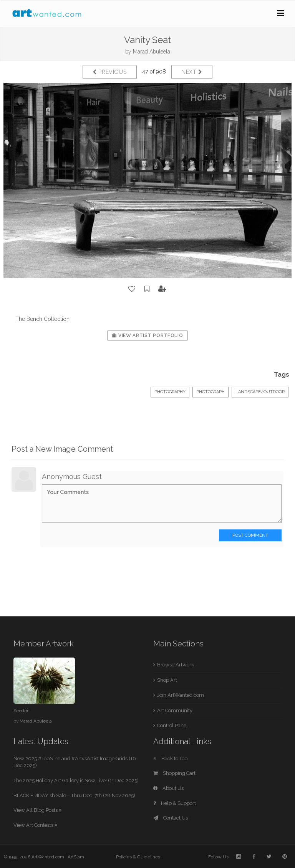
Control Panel (172, 725)
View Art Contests (35, 825)
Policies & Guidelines (138, 857)
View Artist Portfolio (147, 336)
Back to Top (170, 759)
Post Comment (250, 535)
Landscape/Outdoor (260, 392)
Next (192, 72)
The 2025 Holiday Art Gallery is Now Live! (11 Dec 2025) (76, 780)
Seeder (21, 711)
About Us (168, 788)
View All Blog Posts (37, 810)
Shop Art (167, 680)
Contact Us (171, 818)
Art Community (175, 710)
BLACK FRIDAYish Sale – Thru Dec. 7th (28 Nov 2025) (74, 795)
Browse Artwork (176, 665)
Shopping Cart (174, 773)
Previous (110, 72)
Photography (170, 392)
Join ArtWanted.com (181, 695)
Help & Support (175, 803)
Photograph (210, 392)
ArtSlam (76, 857)
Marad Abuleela (152, 52)
